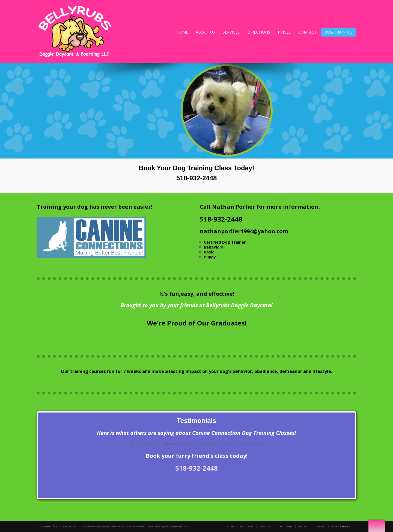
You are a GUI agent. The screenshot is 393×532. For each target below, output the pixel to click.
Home (182, 32)
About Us (205, 32)
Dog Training (338, 32)
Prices (284, 32)
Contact (307, 32)
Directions (259, 32)
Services (231, 32)
